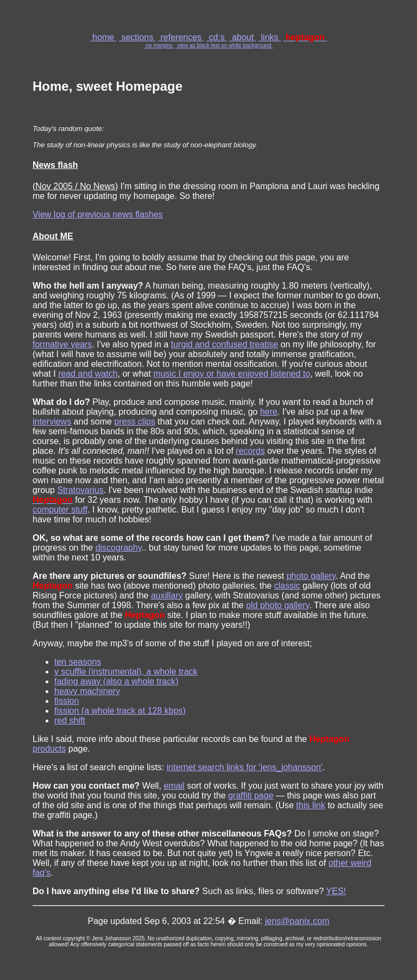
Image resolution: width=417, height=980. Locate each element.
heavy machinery (87, 691)
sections (137, 37)
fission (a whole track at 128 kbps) (120, 711)
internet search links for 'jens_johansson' (245, 767)
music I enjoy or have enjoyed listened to (232, 374)
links (270, 37)
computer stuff (60, 510)
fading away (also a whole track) (116, 681)
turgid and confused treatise (225, 344)
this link (311, 805)
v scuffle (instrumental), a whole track (126, 672)
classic (287, 586)
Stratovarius (80, 490)
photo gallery (311, 576)
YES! (336, 891)
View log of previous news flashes (98, 214)
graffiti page (251, 795)
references (181, 37)
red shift (70, 720)
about (243, 37)
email (174, 786)
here (269, 412)
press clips (135, 422)
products (49, 749)
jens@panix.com (297, 921)
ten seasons (78, 662)
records (250, 451)
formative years (62, 344)
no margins (159, 45)
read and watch (88, 374)
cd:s (217, 37)
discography (119, 548)
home (103, 37)
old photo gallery (277, 605)
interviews (52, 422)
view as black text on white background (224, 45)
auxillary (167, 595)
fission (67, 701)
